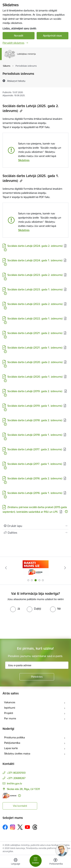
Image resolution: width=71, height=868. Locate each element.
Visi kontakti (20, 806)
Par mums (10, 718)
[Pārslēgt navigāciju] (36, 861)
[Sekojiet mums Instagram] (13, 827)
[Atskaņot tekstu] (16, 81)
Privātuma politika (15, 737)
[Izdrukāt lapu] (35, 526)
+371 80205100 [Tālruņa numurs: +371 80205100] (16, 773)
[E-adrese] (10, 796)
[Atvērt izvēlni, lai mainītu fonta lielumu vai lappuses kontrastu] (55, 862)
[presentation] (29, 625)
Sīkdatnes (24, 160)
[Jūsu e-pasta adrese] (37, 665)
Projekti (9, 713)
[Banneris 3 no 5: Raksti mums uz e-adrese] (36, 568)
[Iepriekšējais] (6, 568)
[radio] (15, 609)
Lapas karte (11, 748)
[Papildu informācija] (5, 250)
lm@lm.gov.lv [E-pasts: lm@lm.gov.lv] (14, 783)
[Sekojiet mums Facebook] (5, 827)
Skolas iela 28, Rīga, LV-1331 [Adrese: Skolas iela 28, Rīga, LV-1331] (23, 789)
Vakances (10, 702)
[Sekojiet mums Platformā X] (20, 827)
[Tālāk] (65, 568)
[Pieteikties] (37, 677)
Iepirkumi (10, 708)
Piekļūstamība (12, 743)
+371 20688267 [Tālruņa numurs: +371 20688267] (16, 778)
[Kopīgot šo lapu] (35, 533)
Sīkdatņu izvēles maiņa (17, 754)
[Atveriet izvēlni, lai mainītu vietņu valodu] (16, 862)
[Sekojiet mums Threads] (35, 827)
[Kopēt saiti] (21, 111)
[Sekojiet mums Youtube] (27, 827)
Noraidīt (19, 36)
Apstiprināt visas (52, 36)
